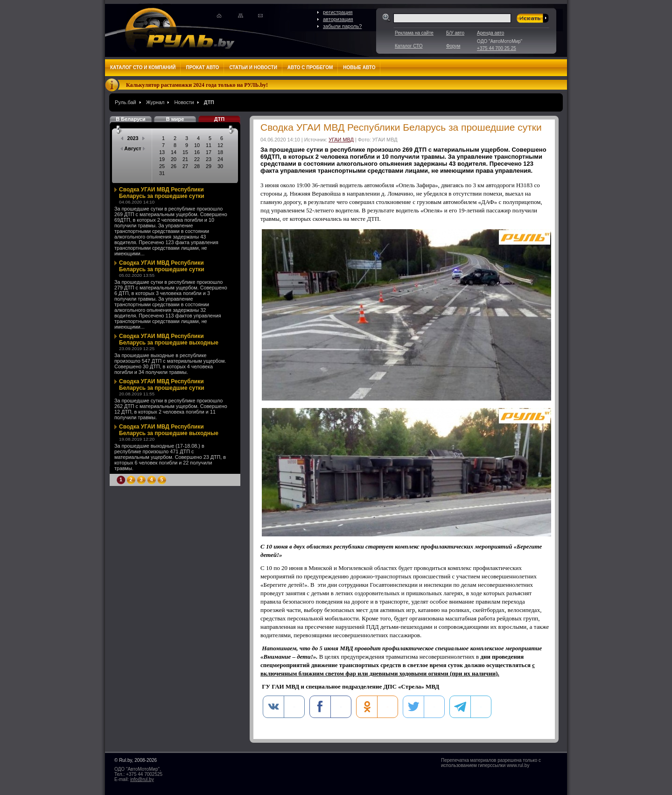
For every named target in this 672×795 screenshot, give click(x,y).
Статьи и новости (253, 67)
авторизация (338, 19)
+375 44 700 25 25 (497, 48)
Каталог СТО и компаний (143, 67)
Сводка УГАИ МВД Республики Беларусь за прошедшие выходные (169, 339)
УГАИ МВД (341, 140)
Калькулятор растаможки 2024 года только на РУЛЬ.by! (197, 85)
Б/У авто (455, 33)
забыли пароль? (342, 26)
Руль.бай (126, 102)
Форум (453, 46)
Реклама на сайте (414, 33)
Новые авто (359, 67)
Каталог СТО (409, 46)
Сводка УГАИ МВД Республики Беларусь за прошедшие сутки (162, 193)
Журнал (155, 102)
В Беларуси (130, 119)
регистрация (338, 12)
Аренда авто (490, 33)
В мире (175, 119)
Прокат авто (202, 67)
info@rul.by (142, 779)
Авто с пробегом (310, 67)
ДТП (209, 102)
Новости (184, 102)
